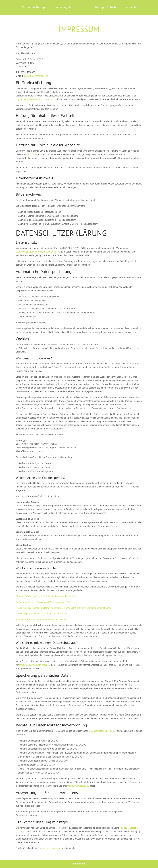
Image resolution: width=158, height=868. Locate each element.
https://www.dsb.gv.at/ (78, 786)
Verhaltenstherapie (36, 8)
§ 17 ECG (32, 154)
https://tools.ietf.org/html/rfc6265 (34, 665)
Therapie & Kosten (105, 8)
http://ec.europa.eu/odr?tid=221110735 (34, 99)
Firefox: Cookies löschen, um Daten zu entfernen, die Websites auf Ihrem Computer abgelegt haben (64, 608)
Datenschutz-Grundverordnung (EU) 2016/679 (38, 252)
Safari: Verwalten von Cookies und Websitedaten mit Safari (44, 602)
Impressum (79, 864)
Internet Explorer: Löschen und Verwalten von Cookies (42, 614)
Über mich (128, 8)
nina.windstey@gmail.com (36, 76)
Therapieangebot (63, 8)
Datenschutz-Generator (50, 848)
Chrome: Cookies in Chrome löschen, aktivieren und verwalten (46, 596)
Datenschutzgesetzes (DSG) (103, 731)
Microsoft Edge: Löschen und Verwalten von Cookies (41, 619)
